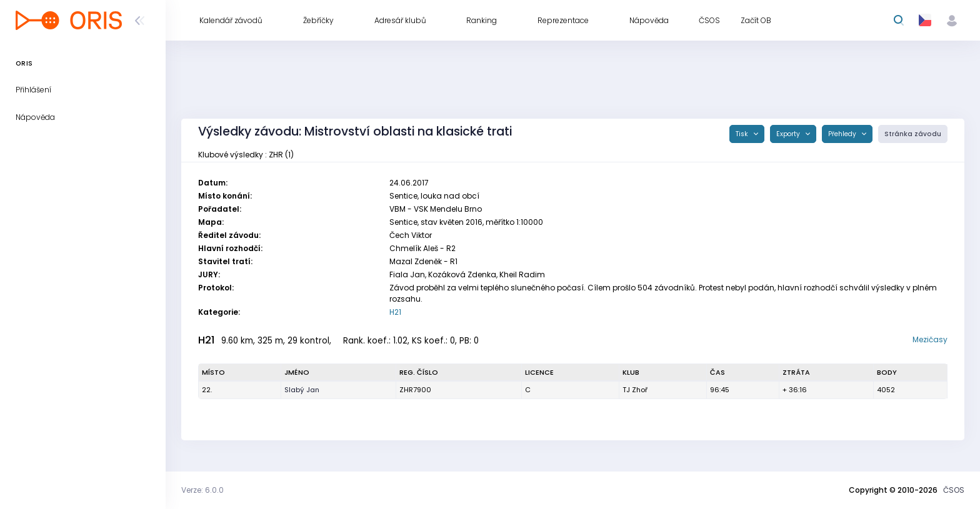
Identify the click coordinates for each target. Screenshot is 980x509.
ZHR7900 (415, 390)
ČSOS (954, 490)
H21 (395, 312)
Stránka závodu (913, 134)
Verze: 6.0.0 (202, 490)
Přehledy (843, 134)
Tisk (743, 134)
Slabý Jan (302, 390)
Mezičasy (930, 339)
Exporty (789, 134)
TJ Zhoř (635, 390)
